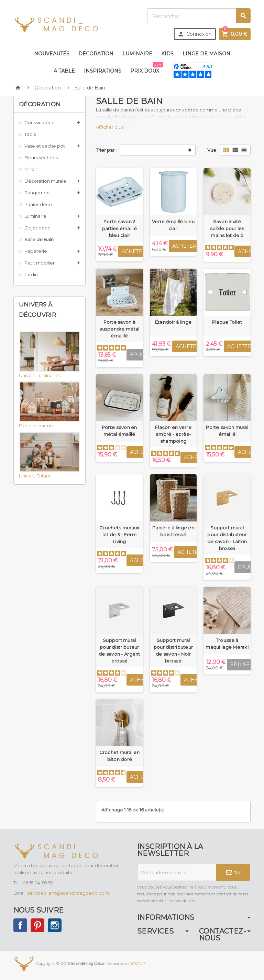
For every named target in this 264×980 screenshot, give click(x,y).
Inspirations (103, 71)
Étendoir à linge (173, 322)
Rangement (38, 193)
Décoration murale (45, 181)
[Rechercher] (199, 16)
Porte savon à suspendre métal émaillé (119, 329)
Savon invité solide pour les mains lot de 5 (227, 228)
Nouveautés (52, 54)
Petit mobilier (40, 263)
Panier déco (38, 204)
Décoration (96, 54)
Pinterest (37, 925)
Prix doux (146, 68)
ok (233, 872)
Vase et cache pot (45, 146)
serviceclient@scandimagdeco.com (68, 893)
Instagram (55, 925)
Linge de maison (206, 54)
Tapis (30, 134)
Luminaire (137, 54)
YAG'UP (138, 963)
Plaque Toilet (227, 322)
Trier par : (106, 150)
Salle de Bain (39, 239)
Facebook (20, 925)
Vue (212, 150)
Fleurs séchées (41, 158)
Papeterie (36, 251)
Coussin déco (40, 122)
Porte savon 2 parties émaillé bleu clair (119, 228)
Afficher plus (113, 127)
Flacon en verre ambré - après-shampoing (173, 434)
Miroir (31, 169)
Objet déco (37, 228)
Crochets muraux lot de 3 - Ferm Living (119, 535)
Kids (167, 54)
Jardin (31, 274)
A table (64, 71)
